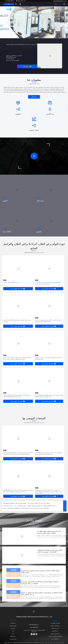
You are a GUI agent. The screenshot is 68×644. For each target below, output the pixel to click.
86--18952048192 (9, 1)
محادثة (9, 4)
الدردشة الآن (27, 66)
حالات (13, 634)
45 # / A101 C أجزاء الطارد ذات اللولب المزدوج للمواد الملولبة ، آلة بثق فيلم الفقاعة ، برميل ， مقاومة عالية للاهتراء (29, 506)
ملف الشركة (13, 623)
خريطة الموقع (13, 636)
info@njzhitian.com (21, 1)
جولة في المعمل (13, 626)
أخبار (13, 631)
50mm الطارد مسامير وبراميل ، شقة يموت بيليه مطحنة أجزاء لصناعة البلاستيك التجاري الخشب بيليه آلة (26, 508)
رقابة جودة (13, 628)
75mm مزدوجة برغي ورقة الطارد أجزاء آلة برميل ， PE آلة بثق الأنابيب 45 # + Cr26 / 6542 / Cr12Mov (26, 504)
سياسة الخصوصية (13, 639)
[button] (42, 37)
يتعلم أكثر (34, 97)
